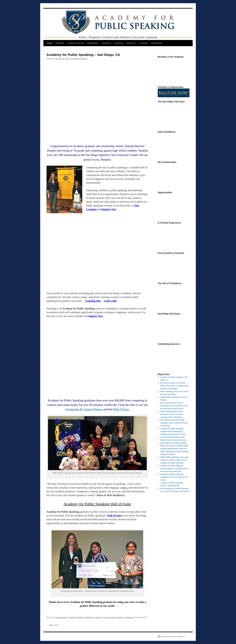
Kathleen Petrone (80, 59)
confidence (89, 618)
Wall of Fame (121, 409)
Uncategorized (61, 618)
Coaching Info (93, 301)
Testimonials (157, 43)
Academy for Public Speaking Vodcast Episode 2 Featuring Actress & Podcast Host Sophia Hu (174, 469)
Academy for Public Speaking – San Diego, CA (83, 55)
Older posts (53, 625)
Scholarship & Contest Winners (84, 409)
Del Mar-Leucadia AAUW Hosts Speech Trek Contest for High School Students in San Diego (175, 386)
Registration (93, 43)
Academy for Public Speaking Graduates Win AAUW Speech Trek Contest (174, 477)
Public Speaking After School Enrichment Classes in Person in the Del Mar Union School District (174, 406)
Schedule (60, 43)
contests (98, 618)
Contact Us (131, 43)
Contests (144, 43)
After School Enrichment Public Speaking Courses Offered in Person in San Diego (174, 423)
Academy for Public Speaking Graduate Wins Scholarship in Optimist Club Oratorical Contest (173, 431)
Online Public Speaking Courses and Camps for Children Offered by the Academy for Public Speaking (174, 460)
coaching (79, 618)
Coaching (119, 43)
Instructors (106, 43)
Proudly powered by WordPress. (173, 637)
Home (50, 43)
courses (106, 618)
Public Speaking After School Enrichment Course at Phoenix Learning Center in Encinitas (172, 414)
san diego (129, 618)
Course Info (110, 301)
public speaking (117, 618)
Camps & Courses (76, 43)
